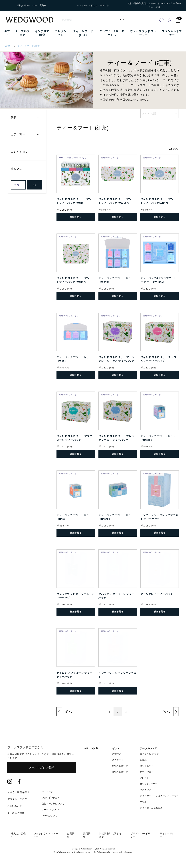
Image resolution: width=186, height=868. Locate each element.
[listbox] (160, 113)
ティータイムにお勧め (151, 808)
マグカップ (146, 790)
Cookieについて (49, 816)
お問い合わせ (15, 806)
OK (35, 185)
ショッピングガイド (52, 798)
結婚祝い (117, 754)
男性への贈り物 (120, 766)
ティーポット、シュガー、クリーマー (159, 796)
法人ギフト (118, 760)
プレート (144, 778)
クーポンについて (51, 810)
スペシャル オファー (150, 754)
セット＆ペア (147, 766)
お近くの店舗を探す (18, 792)
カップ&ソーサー (149, 784)
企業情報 (71, 835)
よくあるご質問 (16, 813)
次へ (167, 712)
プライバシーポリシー (140, 835)
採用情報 (87, 835)
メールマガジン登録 (42, 767)
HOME (7, 46)
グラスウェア (147, 772)
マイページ (47, 792)
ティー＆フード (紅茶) (29, 46)
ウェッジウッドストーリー (46, 835)
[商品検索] (93, 20)
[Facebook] (19, 782)
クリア (18, 185)
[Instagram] (10, 782)
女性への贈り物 (120, 772)
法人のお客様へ (18, 835)
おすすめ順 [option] (149, 113)
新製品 (143, 760)
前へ (69, 712)
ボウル (143, 802)
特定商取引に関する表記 (110, 835)
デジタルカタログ (17, 799)
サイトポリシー (167, 835)
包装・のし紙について (53, 804)
